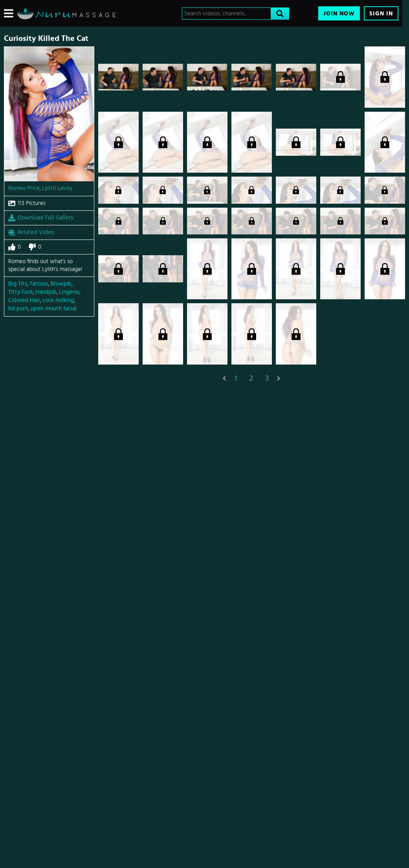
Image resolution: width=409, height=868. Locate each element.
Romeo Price (24, 188)
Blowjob (61, 284)
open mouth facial (54, 309)
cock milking (58, 300)
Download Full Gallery (41, 218)
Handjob (46, 292)
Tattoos (39, 284)
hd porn (18, 309)
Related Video (31, 232)
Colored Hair (24, 300)
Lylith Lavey (57, 188)
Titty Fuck (21, 292)
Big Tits (18, 284)
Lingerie (69, 292)
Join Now (339, 14)
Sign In (381, 14)
